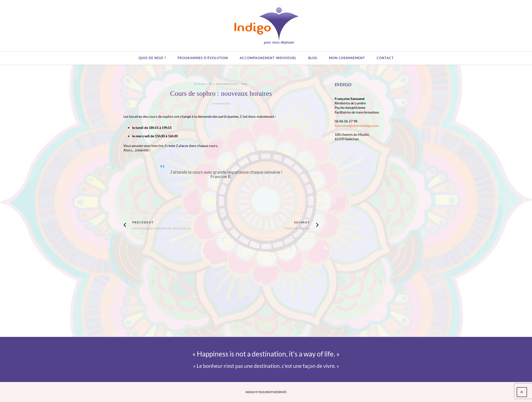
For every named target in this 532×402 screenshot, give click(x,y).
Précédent (143, 222)
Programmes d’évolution (203, 58)
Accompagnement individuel (268, 58)
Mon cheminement (347, 58)
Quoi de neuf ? (152, 58)
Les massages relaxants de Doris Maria (162, 228)
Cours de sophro (297, 228)
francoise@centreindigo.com (357, 126)
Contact (385, 58)
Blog (313, 58)
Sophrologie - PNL (232, 84)
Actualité (203, 84)
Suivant (302, 222)
